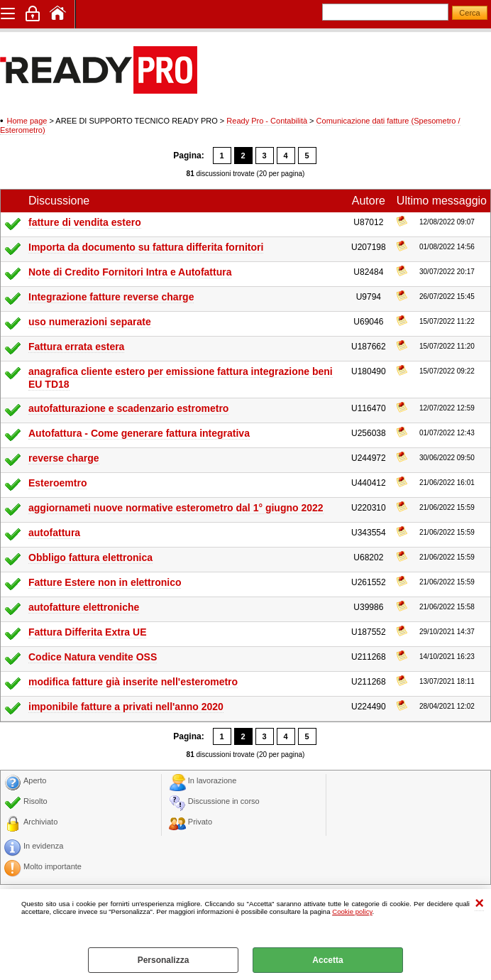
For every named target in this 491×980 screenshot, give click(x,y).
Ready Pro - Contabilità (267, 121)
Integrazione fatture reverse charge (111, 297)
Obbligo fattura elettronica (90, 557)
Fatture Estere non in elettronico (105, 582)
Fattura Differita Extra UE (87, 632)
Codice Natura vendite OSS (93, 657)
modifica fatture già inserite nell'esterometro (133, 682)
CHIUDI (479, 904)
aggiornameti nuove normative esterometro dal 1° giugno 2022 (176, 508)
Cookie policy (352, 911)
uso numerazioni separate (90, 322)
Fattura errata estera (76, 347)
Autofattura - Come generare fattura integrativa (139, 433)
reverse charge (64, 458)
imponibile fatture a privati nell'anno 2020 (126, 707)
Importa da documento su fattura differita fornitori (146, 247)
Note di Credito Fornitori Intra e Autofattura (130, 272)
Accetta (327, 960)
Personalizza (164, 960)
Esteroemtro (57, 483)
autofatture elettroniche (84, 607)
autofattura (54, 533)
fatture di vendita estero (85, 222)
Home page (27, 121)
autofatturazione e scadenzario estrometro (128, 408)
